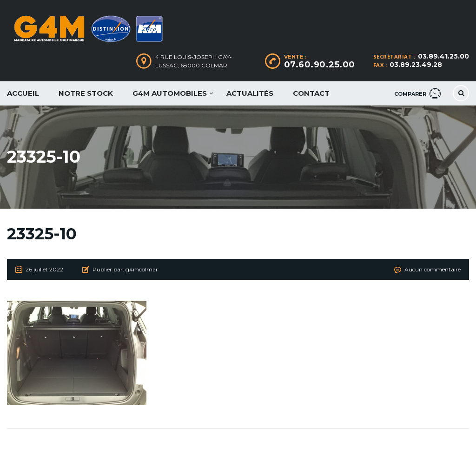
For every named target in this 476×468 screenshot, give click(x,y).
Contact (311, 93)
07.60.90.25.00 (320, 65)
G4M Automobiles (170, 93)
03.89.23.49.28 (416, 65)
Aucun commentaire (433, 269)
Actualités (250, 93)
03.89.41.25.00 (443, 56)
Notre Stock (86, 93)
